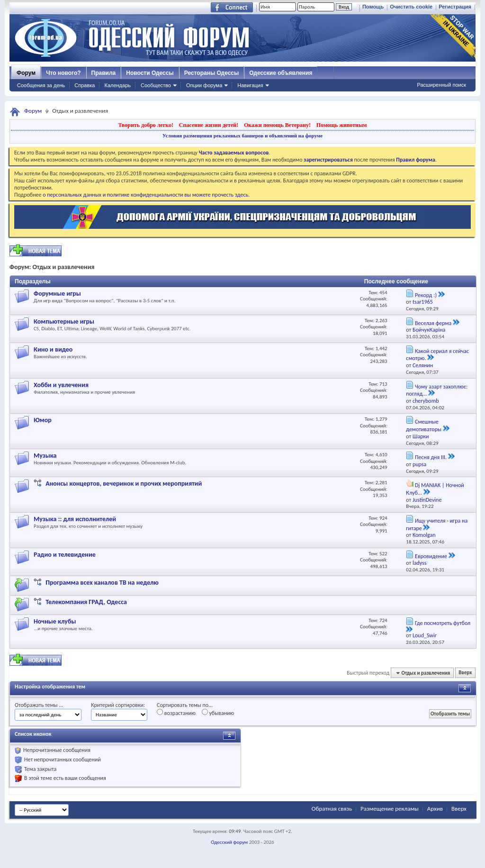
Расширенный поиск (441, 85)
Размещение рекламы (390, 809)
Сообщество (156, 85)
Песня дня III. (431, 457)
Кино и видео (53, 349)
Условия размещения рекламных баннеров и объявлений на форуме (242, 136)
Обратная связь (332, 809)
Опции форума (204, 85)
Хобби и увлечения (61, 385)
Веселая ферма (433, 323)
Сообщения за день (41, 85)
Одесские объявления (281, 73)
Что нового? (63, 73)
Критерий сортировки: (118, 705)
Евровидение (431, 556)
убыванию (218, 713)
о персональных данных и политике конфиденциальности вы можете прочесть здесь (145, 195)
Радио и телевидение (65, 555)
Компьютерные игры (64, 321)
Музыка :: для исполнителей (75, 519)
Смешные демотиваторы (424, 425)
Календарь (117, 85)
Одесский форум (229, 842)
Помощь (373, 7)
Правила (104, 73)
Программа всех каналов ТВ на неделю (102, 583)
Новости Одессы (150, 73)
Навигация (250, 85)
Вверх (465, 673)
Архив (435, 809)
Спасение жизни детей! (209, 125)
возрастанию (176, 713)
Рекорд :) (426, 295)
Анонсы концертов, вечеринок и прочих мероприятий (124, 484)
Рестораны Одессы (212, 73)
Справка (85, 85)
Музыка (45, 456)
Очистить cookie (411, 7)
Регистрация (455, 7)
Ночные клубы (55, 621)
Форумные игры (57, 294)
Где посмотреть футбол (443, 623)
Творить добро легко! (146, 125)
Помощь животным (342, 125)
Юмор (43, 420)
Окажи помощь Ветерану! (277, 125)
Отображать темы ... (39, 705)
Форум (26, 73)
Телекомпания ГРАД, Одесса (86, 602)
